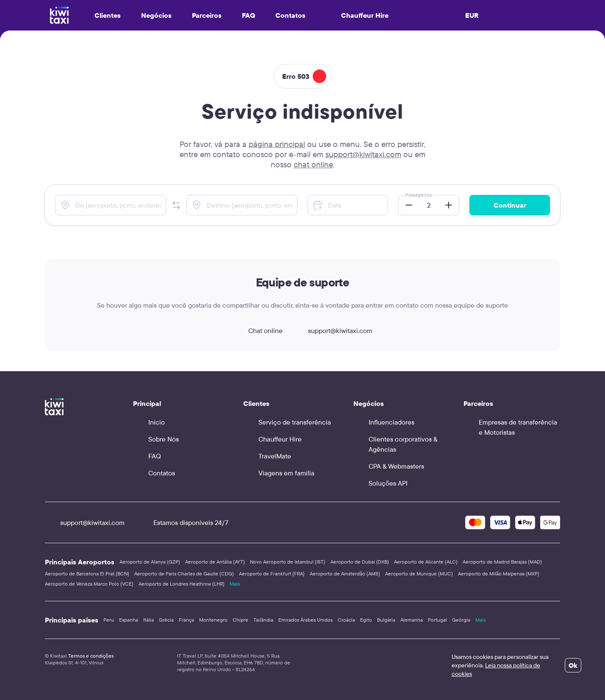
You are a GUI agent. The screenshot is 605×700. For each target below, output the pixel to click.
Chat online (258, 331)
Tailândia (263, 620)
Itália (148, 620)
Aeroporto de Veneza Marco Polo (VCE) (89, 584)
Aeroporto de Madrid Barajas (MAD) (502, 562)
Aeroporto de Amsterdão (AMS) (345, 574)
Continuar (510, 205)
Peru (109, 620)
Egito (366, 620)
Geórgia (461, 620)
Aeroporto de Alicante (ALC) (426, 562)
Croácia (346, 620)
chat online (313, 164)
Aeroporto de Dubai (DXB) (360, 562)
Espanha (129, 620)
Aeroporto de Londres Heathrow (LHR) (182, 584)
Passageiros (419, 195)
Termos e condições (91, 656)
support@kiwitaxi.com (363, 154)
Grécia (166, 620)
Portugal (437, 620)
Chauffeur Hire (357, 15)
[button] (176, 205)
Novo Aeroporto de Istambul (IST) (288, 562)
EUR (472, 15)
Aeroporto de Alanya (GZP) (150, 562)
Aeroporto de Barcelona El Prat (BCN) (87, 574)
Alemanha (412, 620)
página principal (277, 144)
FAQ (248, 15)
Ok (573, 665)
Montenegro (213, 620)
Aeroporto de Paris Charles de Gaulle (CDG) (184, 574)
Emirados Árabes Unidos (305, 620)
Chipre (240, 620)
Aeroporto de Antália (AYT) (215, 562)
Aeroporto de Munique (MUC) (419, 574)
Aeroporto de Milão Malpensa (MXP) (499, 574)
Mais (235, 584)
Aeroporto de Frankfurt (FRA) (272, 574)
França (186, 620)
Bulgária (386, 620)
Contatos (290, 15)
